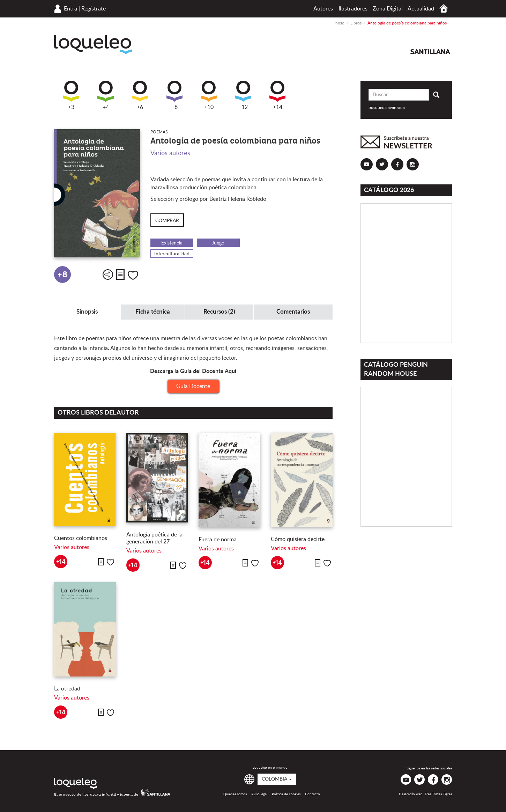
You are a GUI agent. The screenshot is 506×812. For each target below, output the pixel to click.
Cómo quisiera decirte (298, 539)
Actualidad (421, 9)
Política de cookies (286, 794)
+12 (243, 95)
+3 (71, 95)
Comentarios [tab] (293, 312)
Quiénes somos (235, 794)
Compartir (108, 275)
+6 (140, 95)
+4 (106, 96)
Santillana (430, 52)
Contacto (312, 794)
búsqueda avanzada (387, 108)
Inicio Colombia (444, 9)
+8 (174, 95)
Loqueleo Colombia (93, 45)
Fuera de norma (218, 540)
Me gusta (133, 275)
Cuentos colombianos (81, 538)
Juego (218, 243)
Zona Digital (388, 9)
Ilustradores (353, 9)
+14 (277, 95)
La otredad (67, 689)
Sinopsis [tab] (87, 312)
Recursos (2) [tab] (219, 312)
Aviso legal (259, 794)
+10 (209, 95)
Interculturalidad (172, 254)
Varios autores (170, 153)
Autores (323, 9)
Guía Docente (193, 386)
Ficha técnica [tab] (153, 312)
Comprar (167, 221)
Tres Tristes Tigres (438, 794)
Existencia (172, 243)
